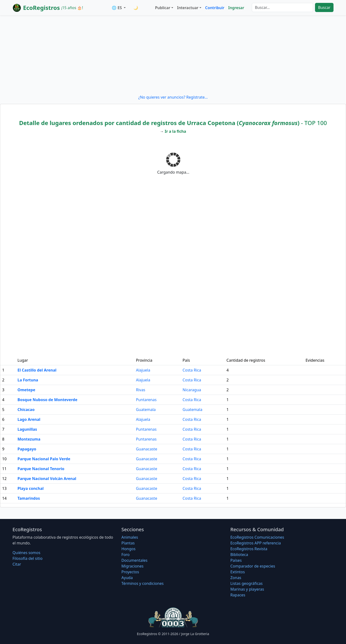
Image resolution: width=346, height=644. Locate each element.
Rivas (141, 390)
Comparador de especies (253, 566)
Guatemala (146, 410)
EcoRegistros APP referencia (256, 543)
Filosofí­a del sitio (28, 558)
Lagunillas (27, 429)
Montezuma (29, 439)
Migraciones (132, 566)
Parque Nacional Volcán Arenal (47, 479)
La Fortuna (28, 380)
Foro (125, 555)
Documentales (134, 560)
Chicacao (26, 410)
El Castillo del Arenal (37, 370)
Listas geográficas (247, 583)
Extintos (238, 572)
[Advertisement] (173, 55)
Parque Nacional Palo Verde (44, 459)
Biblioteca (239, 555)
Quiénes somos (26, 553)
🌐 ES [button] (117, 8)
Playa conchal (31, 488)
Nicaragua (192, 390)
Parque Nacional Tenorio (41, 469)
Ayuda (127, 578)
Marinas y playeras (247, 589)
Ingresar (236, 8)
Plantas (128, 543)
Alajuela (143, 370)
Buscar (324, 7)
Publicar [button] (163, 8)
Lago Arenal (29, 419)
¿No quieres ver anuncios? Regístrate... (173, 97)
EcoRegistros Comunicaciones (257, 537)
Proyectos (130, 572)
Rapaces (238, 595)
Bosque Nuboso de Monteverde (47, 400)
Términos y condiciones (142, 583)
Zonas (236, 578)
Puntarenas (146, 400)
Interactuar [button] (188, 8)
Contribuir (215, 8)
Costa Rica (192, 370)
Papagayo (27, 449)
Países (236, 560)
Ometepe (26, 390)
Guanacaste (147, 449)
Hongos (128, 549)
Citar (17, 564)
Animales (130, 537)
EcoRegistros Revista (249, 549)
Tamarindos (29, 498)
